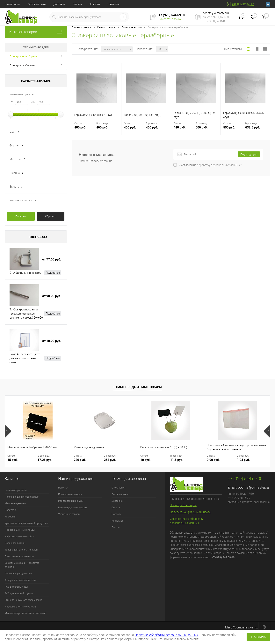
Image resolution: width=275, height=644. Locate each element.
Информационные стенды (20, 530)
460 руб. (102, 127)
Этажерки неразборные (23, 56)
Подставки (11, 510)
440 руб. (184, 130)
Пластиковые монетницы (19, 556)
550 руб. (234, 130)
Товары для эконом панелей (21, 550)
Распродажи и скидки (71, 501)
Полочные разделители (18, 574)
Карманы (10, 517)
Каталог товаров (36, 32)
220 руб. (80, 460)
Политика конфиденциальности (190, 512)
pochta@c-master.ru (216, 13)
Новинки (63, 488)
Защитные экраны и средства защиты (22, 565)
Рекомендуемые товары (72, 507)
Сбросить (51, 216)
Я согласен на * (210, 165)
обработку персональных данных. (219, 165)
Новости (94, 4)
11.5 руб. (177, 460)
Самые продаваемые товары (138, 387)
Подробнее (53, 273)
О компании (12, 4)
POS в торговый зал (16, 587)
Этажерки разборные (22, 65)
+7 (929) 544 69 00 (172, 15)
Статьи (116, 527)
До (33, 102)
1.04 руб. (243, 460)
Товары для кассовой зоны (20, 580)
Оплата (77, 4)
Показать (21, 216)
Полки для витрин (15, 543)
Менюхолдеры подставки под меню (25, 613)
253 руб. (110, 460)
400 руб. (85, 130)
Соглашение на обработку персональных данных (187, 521)
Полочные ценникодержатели (22, 497)
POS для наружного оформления (23, 600)
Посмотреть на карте (183, 505)
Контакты (113, 4)
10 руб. (145, 460)
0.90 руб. (213, 460)
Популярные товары (70, 494)
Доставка (59, 4)
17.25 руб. (45, 460)
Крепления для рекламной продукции (26, 523)
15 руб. (13, 460)
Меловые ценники (15, 503)
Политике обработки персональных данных (166, 635)
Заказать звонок (170, 19)
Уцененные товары (69, 514)
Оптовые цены (37, 4)
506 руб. (202, 127)
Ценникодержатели (16, 490)
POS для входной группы (19, 593)
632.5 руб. (253, 127)
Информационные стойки (19, 536)
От (11, 102)
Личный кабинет (243, 4)
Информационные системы (21, 607)
